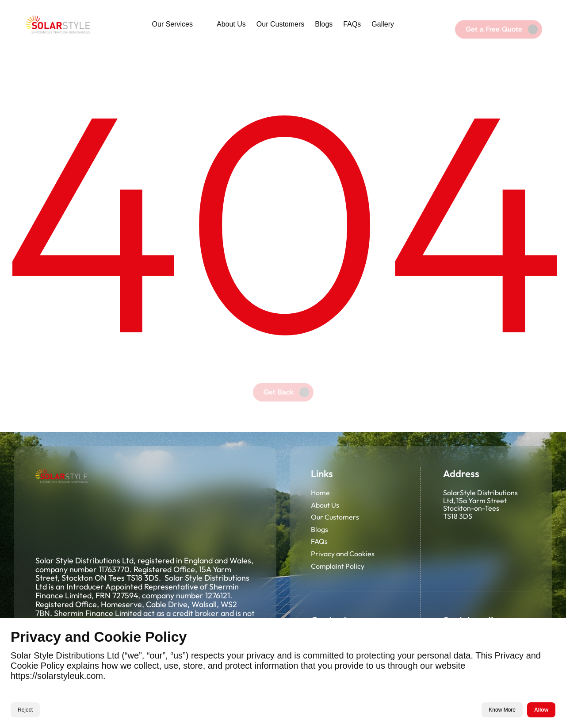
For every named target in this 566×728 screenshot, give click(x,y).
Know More (502, 710)
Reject (25, 710)
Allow (541, 710)
